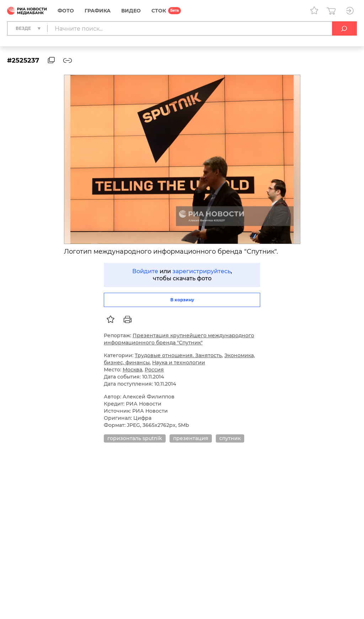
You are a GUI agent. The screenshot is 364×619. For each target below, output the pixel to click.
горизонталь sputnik (135, 438)
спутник (230, 438)
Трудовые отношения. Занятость (178, 355)
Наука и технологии (179, 363)
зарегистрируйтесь (202, 271)
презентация (191, 438)
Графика (98, 11)
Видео (131, 11)
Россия (154, 370)
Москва (132, 370)
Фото (66, 11)
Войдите (145, 271)
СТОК (159, 11)
